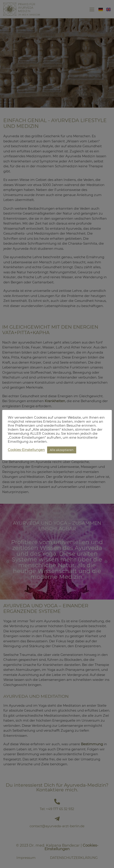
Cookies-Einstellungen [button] (26, 450)
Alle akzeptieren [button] (62, 450)
